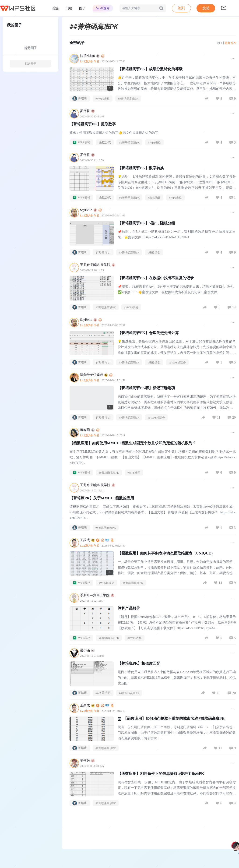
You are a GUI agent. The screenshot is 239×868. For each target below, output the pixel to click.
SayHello (91, 210)
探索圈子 (31, 64)
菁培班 (80, 99)
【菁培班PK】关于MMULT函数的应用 (102, 498)
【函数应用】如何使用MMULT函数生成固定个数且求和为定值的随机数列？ (133, 443)
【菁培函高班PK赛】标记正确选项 (146, 388)
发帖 (206, 8)
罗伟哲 (87, 111)
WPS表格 (81, 142)
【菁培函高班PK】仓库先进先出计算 (148, 333)
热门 (219, 43)
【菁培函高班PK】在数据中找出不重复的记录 (156, 278)
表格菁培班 (103, 252)
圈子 (82, 8)
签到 (181, 8)
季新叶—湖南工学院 (97, 595)
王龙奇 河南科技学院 (98, 265)
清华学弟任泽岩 (96, 375)
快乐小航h (92, 56)
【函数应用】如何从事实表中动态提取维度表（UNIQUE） (166, 553)
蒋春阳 (90, 430)
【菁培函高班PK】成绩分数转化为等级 (150, 69)
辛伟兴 (87, 760)
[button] (206, 8)
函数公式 (105, 142)
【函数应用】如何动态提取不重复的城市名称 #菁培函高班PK (174, 718)
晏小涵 (87, 650)
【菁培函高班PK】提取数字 (93, 124)
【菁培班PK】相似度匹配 (139, 663)
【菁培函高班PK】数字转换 (141, 168)
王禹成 (97, 540)
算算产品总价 (129, 608)
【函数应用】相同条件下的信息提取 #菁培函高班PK (161, 774)
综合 (56, 8)
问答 (69, 8)
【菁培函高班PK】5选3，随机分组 (146, 223)
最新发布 (231, 43)
